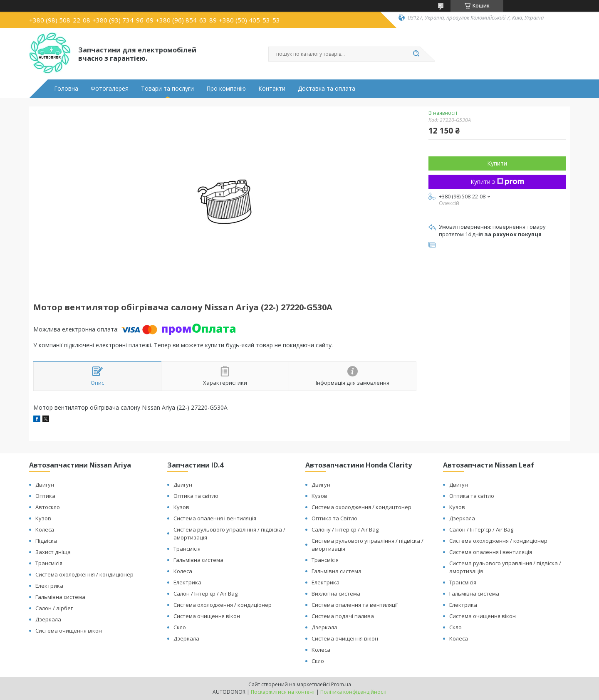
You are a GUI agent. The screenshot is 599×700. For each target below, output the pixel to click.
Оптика (45, 496)
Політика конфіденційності (353, 692)
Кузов (43, 518)
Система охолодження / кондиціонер (84, 574)
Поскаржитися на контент (283, 692)
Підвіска (46, 541)
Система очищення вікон (69, 631)
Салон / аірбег (54, 608)
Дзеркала (48, 619)
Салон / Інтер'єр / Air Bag (205, 594)
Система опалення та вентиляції (355, 605)
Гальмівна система (60, 597)
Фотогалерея (110, 89)
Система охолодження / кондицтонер (361, 507)
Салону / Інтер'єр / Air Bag (345, 529)
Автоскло (48, 507)
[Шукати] (416, 54)
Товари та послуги (167, 89)
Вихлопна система (336, 594)
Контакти (272, 89)
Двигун (45, 485)
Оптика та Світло (334, 518)
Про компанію (226, 89)
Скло (180, 627)
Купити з (497, 182)
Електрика (49, 586)
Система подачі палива (343, 616)
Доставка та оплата (327, 89)
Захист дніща (53, 552)
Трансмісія (49, 563)
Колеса (45, 529)
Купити (497, 163)
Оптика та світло (196, 496)
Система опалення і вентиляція (215, 518)
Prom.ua (341, 684)
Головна (66, 89)
